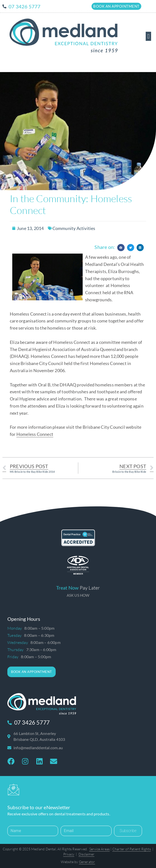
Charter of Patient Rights (132, 849)
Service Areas (100, 849)
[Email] (86, 831)
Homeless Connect (35, 434)
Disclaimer (86, 854)
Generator (87, 862)
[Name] (33, 831)
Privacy (69, 854)
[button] (148, 36)
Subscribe (128, 831)
